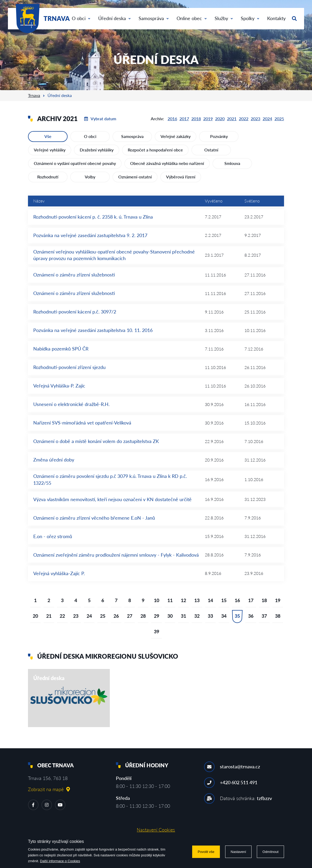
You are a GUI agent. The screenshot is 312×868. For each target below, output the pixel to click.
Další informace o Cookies (60, 861)
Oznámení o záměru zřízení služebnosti (74, 275)
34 (224, 616)
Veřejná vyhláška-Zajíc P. (59, 573)
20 (35, 616)
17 (251, 600)
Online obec (192, 18)
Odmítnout (270, 852)
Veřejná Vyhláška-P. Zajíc (59, 386)
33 (210, 616)
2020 (220, 119)
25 (103, 616)
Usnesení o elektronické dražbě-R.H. (71, 404)
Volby (90, 177)
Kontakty (276, 18)
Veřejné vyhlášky (50, 150)
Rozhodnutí (48, 177)
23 (76, 616)
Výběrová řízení (181, 177)
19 (278, 600)
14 (210, 600)
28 (143, 616)
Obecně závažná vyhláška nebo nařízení (167, 163)
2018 (196, 119)
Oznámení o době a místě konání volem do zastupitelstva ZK (96, 441)
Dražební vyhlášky (97, 150)
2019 (208, 119)
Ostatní (211, 150)
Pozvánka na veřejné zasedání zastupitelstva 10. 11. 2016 (93, 330)
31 (183, 616)
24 (89, 616)
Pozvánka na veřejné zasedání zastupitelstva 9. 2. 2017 (90, 235)
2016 (172, 119)
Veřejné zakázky (176, 136)
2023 (256, 119)
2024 (267, 119)
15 (224, 600)
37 (264, 616)
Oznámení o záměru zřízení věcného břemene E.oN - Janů (94, 518)
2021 (232, 119)
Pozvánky (219, 136)
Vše (48, 136)
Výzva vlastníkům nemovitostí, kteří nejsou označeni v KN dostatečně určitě (112, 499)
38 (278, 616)
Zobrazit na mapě (49, 789)
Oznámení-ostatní (135, 177)
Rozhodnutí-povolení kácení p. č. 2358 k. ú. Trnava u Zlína (93, 217)
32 (197, 616)
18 (264, 600)
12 (183, 600)
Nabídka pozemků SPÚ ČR (61, 349)
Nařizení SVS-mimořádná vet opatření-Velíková (82, 423)
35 (237, 616)
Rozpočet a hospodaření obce (155, 150)
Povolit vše (206, 852)
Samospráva (154, 18)
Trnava (34, 95)
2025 (279, 119)
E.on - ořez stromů (53, 536)
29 (157, 616)
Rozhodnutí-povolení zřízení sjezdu (69, 367)
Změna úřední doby (54, 460)
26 (116, 616)
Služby (224, 18)
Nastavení (238, 852)
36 (251, 616)
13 (197, 600)
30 (170, 616)
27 (130, 616)
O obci (81, 18)
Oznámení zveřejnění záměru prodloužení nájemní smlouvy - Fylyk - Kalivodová (116, 555)
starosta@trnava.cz (240, 767)
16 (237, 600)
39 (157, 631)
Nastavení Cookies (156, 830)
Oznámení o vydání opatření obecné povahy (75, 163)
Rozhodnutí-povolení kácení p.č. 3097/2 (75, 312)
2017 (184, 119)
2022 (244, 119)
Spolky (250, 18)
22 (62, 616)
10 (157, 600)
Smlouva (232, 163)
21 (49, 616)
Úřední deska (114, 18)
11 (170, 600)
